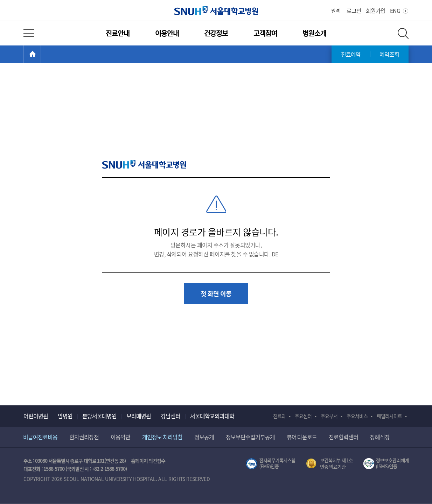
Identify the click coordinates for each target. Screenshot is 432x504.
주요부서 (329, 416)
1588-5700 (54, 469)
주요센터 (303, 416)
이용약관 (120, 437)
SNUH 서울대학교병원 (144, 164)
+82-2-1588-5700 (109, 469)
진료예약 (351, 54)
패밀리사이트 (389, 416)
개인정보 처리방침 (162, 437)
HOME (41, 54)
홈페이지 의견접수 (148, 461)
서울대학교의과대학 (212, 416)
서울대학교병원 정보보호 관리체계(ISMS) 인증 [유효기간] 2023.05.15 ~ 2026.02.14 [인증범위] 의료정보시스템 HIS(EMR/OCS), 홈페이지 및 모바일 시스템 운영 (386, 464)
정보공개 (204, 437)
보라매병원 (139, 416)
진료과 (279, 416)
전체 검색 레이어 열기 (403, 33)
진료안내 (118, 33)
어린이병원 (36, 416)
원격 (335, 10)
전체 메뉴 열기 (29, 33)
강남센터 (170, 416)
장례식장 (380, 437)
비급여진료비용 (40, 437)
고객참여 (265, 33)
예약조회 (389, 54)
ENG (395, 10)
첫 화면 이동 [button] (216, 294)
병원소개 (314, 33)
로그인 (354, 10)
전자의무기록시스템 (271, 464)
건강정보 (216, 33)
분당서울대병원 (99, 416)
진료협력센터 (343, 437)
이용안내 (167, 33)
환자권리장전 (84, 437)
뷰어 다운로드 (302, 437)
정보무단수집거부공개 (250, 437)
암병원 (65, 416)
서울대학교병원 (216, 11)
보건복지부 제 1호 (330, 464)
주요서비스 (357, 416)
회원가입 (376, 10)
